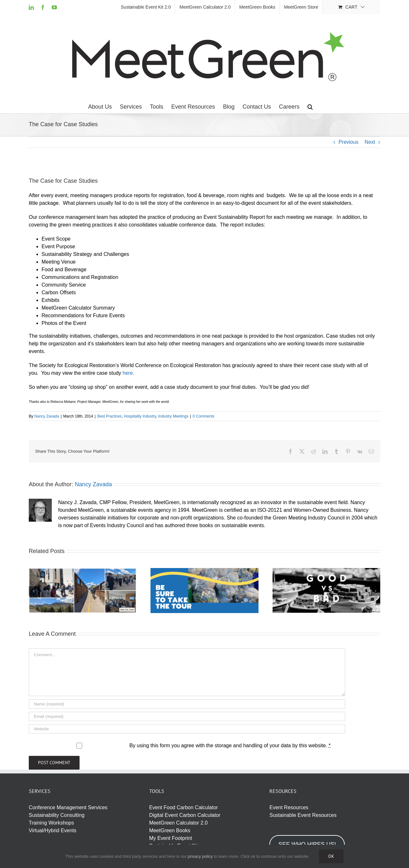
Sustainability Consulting (57, 815)
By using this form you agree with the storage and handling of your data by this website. (230, 745)
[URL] (187, 729)
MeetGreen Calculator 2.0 (178, 823)
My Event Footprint (171, 838)
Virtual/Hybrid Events (53, 830)
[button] (310, 107)
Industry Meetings (173, 416)
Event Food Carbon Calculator (184, 807)
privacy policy (200, 856)
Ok (331, 856)
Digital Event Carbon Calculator (185, 815)
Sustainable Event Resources (303, 815)
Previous (348, 142)
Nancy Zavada (46, 416)
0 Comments (204, 416)
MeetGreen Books (170, 830)
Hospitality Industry (140, 416)
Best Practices (109, 416)
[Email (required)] (187, 716)
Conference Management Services (68, 807)
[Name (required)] (187, 704)
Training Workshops (51, 823)
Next (370, 142)
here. (128, 373)
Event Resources (289, 807)
